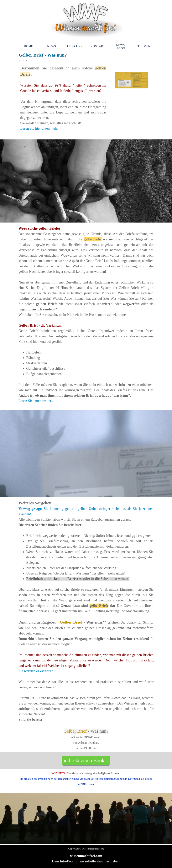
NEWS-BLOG (121, 47)
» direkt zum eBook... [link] (86, 760)
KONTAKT (98, 46)
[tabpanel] (63, 101)
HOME (28, 46)
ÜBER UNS (75, 46)
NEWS (52, 46)
